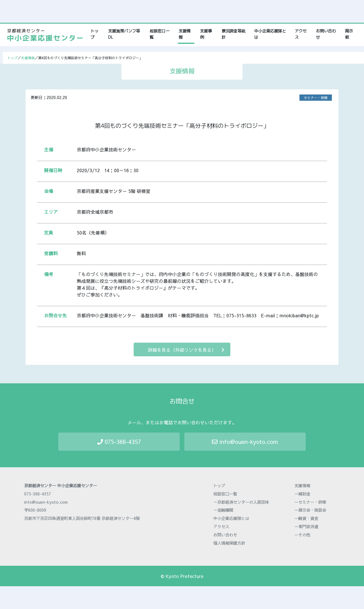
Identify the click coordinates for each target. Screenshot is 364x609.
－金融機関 (223, 510)
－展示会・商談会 (310, 510)
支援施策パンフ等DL (124, 34)
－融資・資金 (306, 518)
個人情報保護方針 (229, 543)
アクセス (301, 34)
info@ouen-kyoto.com (245, 442)
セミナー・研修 (316, 98)
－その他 (302, 535)
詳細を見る (186, 350)
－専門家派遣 (306, 526)
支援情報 (185, 34)
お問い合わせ (326, 34)
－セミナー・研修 (310, 502)
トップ (97, 34)
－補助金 (302, 494)
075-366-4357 (119, 442)
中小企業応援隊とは (270, 34)
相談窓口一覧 (160, 34)
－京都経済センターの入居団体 (241, 502)
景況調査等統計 (233, 34)
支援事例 (206, 34)
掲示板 (349, 34)
